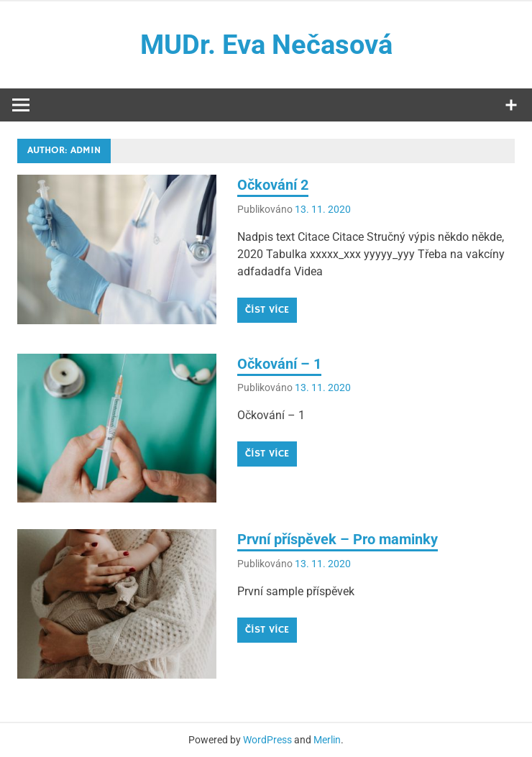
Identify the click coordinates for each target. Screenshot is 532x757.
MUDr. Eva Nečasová (266, 45)
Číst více (267, 310)
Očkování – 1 (279, 364)
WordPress (267, 740)
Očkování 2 (273, 185)
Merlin (327, 740)
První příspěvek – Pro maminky (338, 539)
